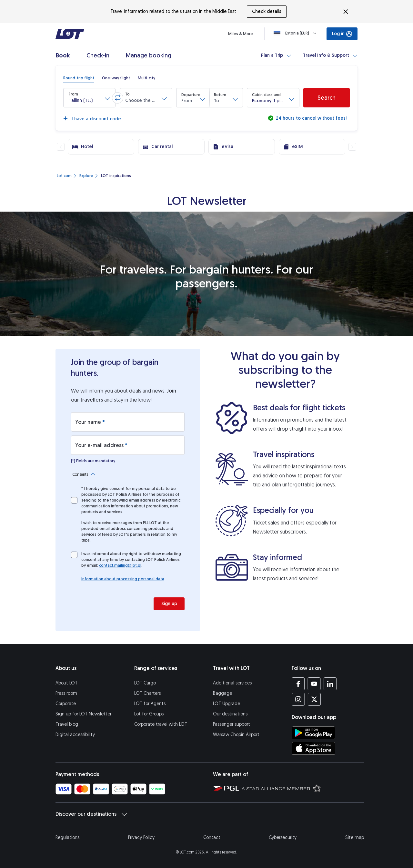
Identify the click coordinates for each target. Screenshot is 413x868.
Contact (212, 838)
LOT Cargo (145, 683)
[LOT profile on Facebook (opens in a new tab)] (298, 684)
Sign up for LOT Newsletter (83, 714)
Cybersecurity (283, 838)
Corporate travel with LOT (161, 724)
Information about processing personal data (123, 579)
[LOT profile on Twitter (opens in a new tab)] (314, 699)
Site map (355, 838)
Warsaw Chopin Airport (236, 735)
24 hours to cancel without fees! (311, 118)
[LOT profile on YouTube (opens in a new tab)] (314, 684)
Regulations (67, 838)
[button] (89, 98)
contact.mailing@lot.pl (120, 565)
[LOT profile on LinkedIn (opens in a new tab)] (330, 684)
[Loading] (296, 33)
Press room (66, 693)
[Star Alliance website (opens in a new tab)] (281, 788)
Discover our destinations (91, 814)
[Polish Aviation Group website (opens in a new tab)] (226, 788)
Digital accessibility (75, 735)
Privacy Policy (141, 838)
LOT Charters (147, 693)
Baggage (222, 693)
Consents (84, 474)
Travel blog (67, 724)
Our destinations (230, 714)
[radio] (79, 78)
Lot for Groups (149, 714)
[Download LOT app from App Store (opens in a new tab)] (313, 748)
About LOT (66, 683)
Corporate (66, 704)
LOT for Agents (150, 704)
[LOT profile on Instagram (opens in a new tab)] (298, 699)
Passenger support (232, 724)
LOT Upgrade (227, 704)
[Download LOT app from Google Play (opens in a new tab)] (313, 733)
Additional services (232, 683)
